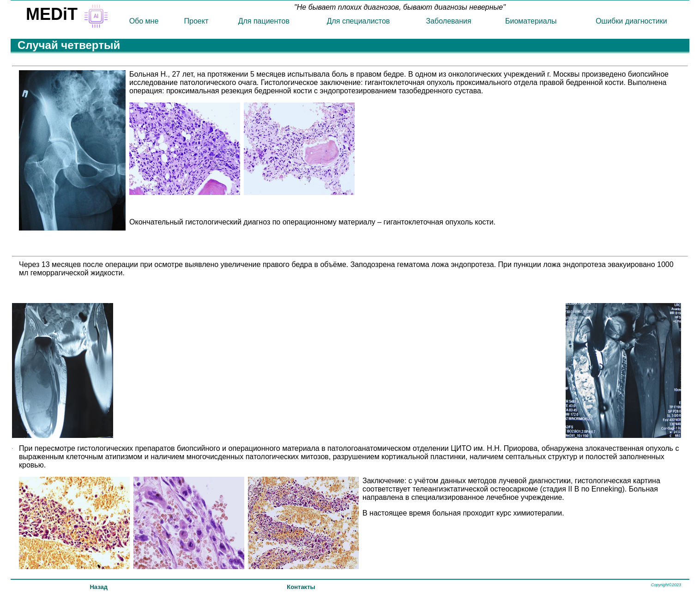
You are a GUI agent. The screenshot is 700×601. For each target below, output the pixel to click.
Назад (99, 587)
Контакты (301, 587)
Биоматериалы (531, 21)
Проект (196, 21)
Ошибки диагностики (631, 21)
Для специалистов (359, 21)
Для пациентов (264, 21)
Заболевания (449, 21)
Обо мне (144, 21)
